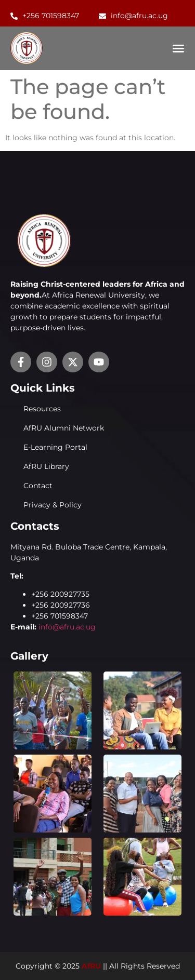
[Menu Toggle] (178, 48)
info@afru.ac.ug (67, 627)
